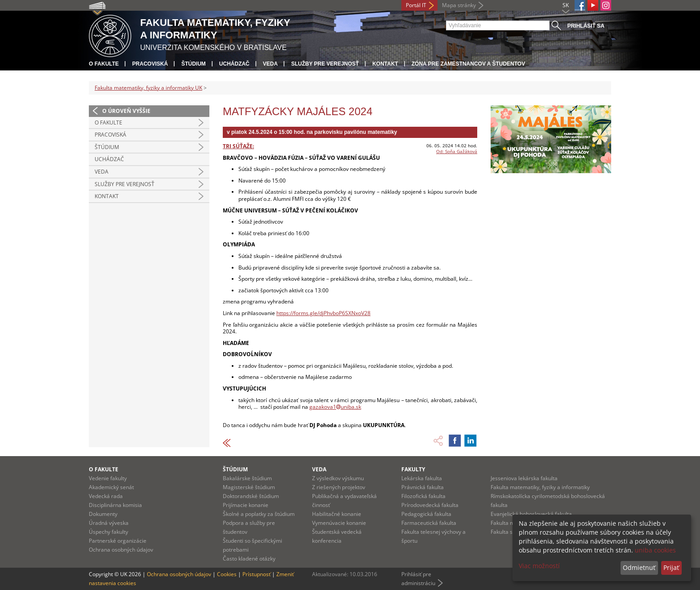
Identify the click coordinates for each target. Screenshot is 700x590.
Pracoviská (150, 64)
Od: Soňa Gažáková (457, 151)
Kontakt (385, 64)
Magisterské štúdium (249, 487)
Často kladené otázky (249, 559)
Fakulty (413, 469)
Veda (270, 64)
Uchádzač (234, 64)
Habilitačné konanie (337, 514)
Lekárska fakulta (422, 478)
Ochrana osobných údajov (121, 550)
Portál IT (416, 5)
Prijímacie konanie (246, 505)
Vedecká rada (106, 496)
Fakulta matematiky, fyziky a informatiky (540, 487)
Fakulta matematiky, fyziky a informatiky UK (148, 88)
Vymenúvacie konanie (339, 523)
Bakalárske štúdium (247, 478)
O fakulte (104, 64)
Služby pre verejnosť (325, 64)
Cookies (227, 574)
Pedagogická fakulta (426, 514)
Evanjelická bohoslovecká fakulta (531, 514)
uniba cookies (655, 550)
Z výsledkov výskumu (338, 478)
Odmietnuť (639, 567)
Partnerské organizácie (118, 541)
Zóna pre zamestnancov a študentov (468, 64)
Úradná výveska (109, 523)
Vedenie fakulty (108, 478)
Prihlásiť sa (586, 26)
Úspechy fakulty (108, 532)
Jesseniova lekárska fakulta (524, 478)
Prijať (671, 567)
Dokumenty (103, 514)
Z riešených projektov (339, 487)
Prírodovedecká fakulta (430, 505)
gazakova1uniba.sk (335, 407)
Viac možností (539, 566)
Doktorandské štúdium (251, 496)
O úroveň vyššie (126, 111)
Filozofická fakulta (423, 496)
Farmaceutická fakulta (429, 523)
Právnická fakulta (423, 487)
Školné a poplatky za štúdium (259, 514)
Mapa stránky (459, 5)
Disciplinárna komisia (115, 505)
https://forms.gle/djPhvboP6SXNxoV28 (323, 313)
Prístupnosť (256, 574)
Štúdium (194, 64)
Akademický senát (111, 487)
